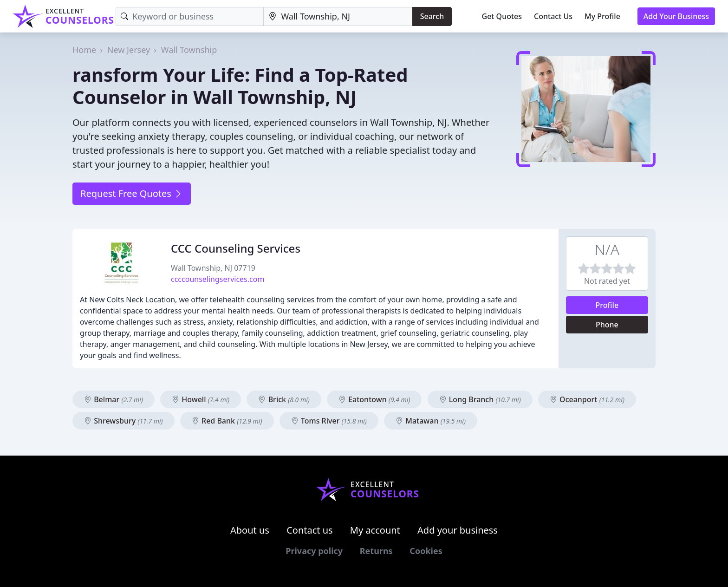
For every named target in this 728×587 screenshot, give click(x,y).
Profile (607, 305)
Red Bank (227, 421)
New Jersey (129, 50)
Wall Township (189, 50)
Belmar (114, 399)
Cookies (426, 551)
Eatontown (374, 399)
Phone (607, 325)
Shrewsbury (123, 421)
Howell (201, 399)
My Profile (602, 16)
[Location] (338, 16)
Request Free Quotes (132, 193)
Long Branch (480, 399)
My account (375, 530)
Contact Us (553, 16)
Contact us (310, 530)
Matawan (431, 421)
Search (432, 16)
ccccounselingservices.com (218, 279)
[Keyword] (190, 16)
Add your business (458, 530)
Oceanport (587, 399)
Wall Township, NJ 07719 (213, 268)
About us (250, 530)
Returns (376, 551)
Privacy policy (314, 551)
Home (84, 50)
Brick (284, 399)
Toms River (329, 421)
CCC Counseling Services (236, 248)
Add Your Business (676, 16)
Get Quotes (502, 16)
